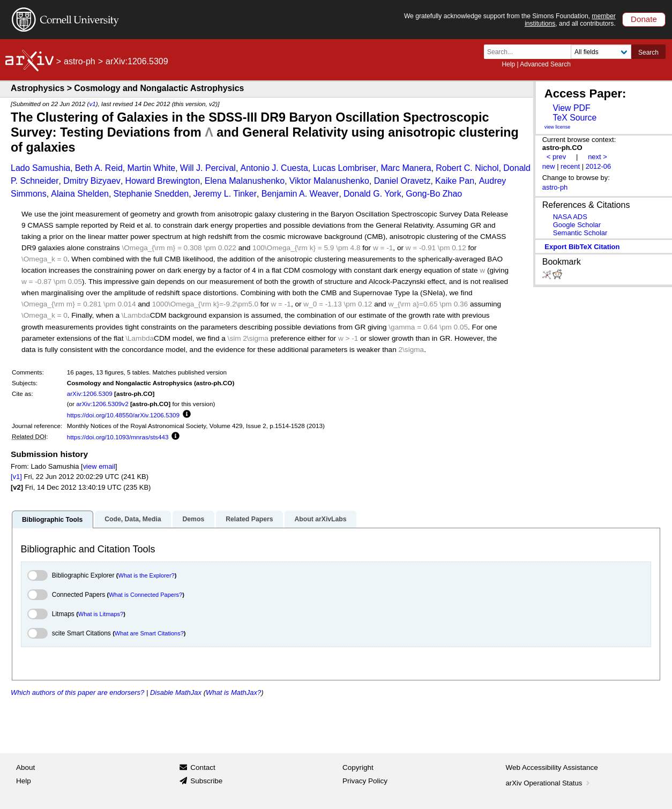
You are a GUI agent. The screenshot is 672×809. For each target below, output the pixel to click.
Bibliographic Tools (52, 520)
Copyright (358, 767)
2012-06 (599, 166)
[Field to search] (601, 52)
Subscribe (206, 781)
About (25, 767)
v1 (92, 104)
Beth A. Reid (99, 168)
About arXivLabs (320, 519)
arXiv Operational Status (549, 783)
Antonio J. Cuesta (274, 168)
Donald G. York (372, 194)
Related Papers (249, 519)
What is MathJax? (233, 692)
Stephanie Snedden (151, 194)
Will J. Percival (208, 168)
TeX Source (574, 118)
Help (508, 64)
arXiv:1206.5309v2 (102, 404)
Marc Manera (406, 168)
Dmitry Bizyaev (92, 181)
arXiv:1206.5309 (90, 394)
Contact (203, 767)
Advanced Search (545, 64)
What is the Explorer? (147, 575)
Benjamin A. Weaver (300, 194)
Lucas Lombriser (344, 168)
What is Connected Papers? (145, 595)
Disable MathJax (176, 692)
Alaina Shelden (80, 194)
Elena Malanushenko (245, 181)
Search (648, 53)
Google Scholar (577, 225)
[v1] (16, 477)
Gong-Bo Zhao (434, 194)
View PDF (571, 108)
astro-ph (80, 61)
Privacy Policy (365, 781)
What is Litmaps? (101, 614)
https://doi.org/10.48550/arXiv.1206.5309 (123, 415)
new (549, 166)
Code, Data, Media (133, 519)
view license (558, 127)
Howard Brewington (163, 181)
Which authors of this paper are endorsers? (77, 692)
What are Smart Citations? (149, 633)
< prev (556, 157)
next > (598, 157)
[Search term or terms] (531, 52)
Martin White (151, 168)
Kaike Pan (455, 181)
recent (570, 166)
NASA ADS (570, 217)
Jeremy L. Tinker (225, 194)
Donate (644, 19)
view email (99, 466)
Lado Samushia (40, 168)
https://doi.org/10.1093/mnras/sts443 (118, 437)
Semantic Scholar (580, 233)
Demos (193, 519)
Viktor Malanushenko (329, 181)
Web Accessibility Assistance (552, 767)
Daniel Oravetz (402, 181)
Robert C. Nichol (467, 168)
